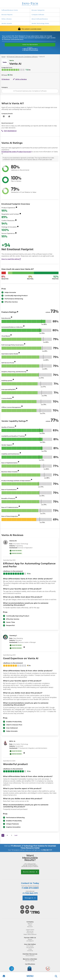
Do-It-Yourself (30, 946)
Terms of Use (30, 931)
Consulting (30, 951)
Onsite (30, 949)
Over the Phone (30, 948)
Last (16, 835)
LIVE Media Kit (30, 941)
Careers (30, 925)
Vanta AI (42, 57)
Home (3, 57)
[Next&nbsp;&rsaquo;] (12, 835)
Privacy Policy (30, 933)
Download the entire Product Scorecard (16, 152)
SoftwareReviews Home (10, 10)
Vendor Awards (7, 23)
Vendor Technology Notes (40, 23)
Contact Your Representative (30, 45)
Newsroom (30, 927)
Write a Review (7, 19)
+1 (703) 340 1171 (46, 850)
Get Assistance (9, 131)
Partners (30, 939)
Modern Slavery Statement (30, 934)
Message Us (30, 898)
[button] (30, 976)
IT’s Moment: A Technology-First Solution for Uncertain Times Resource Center (33, 847)
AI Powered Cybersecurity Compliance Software (22, 57)
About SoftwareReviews (40, 19)
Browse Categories (38, 10)
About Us (30, 924)
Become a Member (30, 872)
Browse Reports (7, 15)
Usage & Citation (30, 930)
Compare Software (38, 15)
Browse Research (30, 956)
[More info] (16, 207)
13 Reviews (6, 79)
